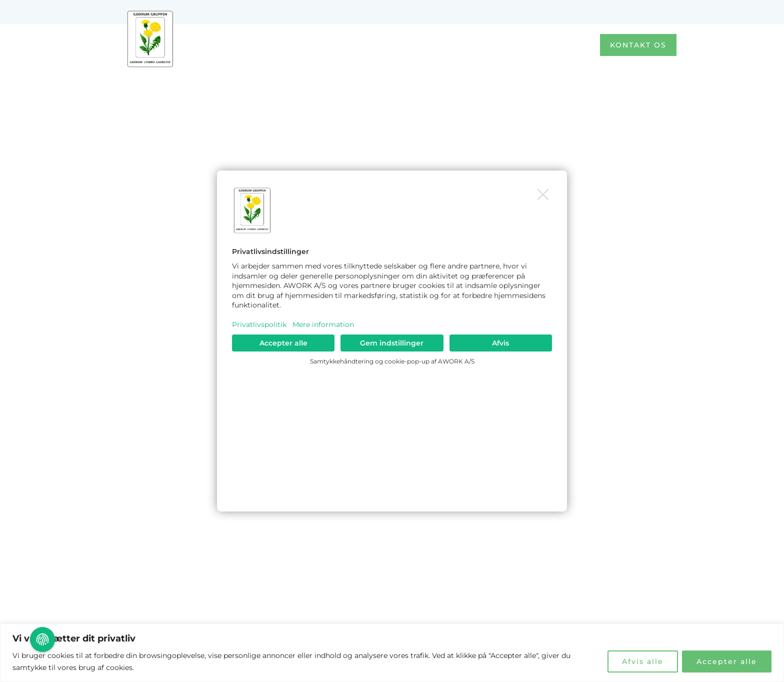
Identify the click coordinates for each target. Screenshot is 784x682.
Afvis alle (643, 661)
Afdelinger (421, 45)
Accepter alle (727, 661)
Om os (490, 45)
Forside (352, 45)
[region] (392, 653)
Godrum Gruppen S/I (150, 77)
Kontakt (554, 45)
